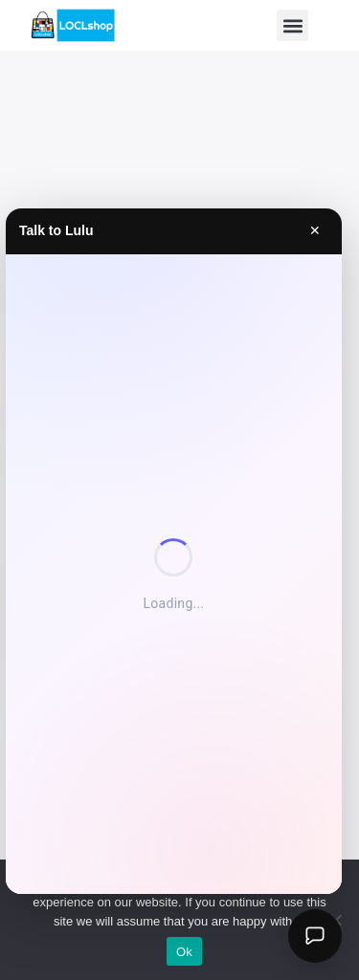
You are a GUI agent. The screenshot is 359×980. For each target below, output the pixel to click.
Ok (184, 952)
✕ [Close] (315, 230)
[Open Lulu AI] (315, 936)
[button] (292, 25)
